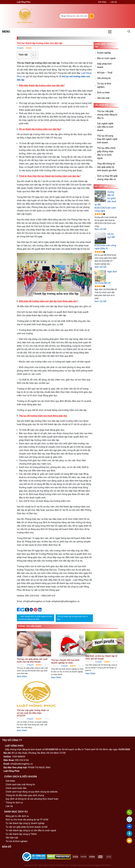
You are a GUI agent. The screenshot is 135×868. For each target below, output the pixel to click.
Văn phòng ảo (104, 78)
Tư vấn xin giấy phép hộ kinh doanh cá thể (26, 827)
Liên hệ (114, 2)
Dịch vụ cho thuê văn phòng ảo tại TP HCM (27, 820)
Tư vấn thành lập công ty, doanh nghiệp (25, 823)
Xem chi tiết (101, 229)
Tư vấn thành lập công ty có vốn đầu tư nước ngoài (31, 830)
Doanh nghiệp (104, 53)
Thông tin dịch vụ (14, 803)
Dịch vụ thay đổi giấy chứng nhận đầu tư (107, 178)
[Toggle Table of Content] (32, 55)
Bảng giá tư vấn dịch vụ (17, 816)
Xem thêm (22, 676)
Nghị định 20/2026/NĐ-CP (106, 277)
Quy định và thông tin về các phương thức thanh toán (32, 799)
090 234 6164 (22, 760)
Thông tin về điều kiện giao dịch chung (25, 795)
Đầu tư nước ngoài (106, 58)
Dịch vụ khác (103, 93)
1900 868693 (19, 757)
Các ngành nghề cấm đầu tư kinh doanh (105, 127)
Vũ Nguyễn (20, 48)
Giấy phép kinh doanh (104, 65)
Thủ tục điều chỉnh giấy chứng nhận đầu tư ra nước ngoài (106, 153)
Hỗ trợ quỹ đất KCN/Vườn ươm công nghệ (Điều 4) (105, 241)
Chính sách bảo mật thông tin (20, 785)
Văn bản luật (103, 98)
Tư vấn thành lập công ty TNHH (21, 834)
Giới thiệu (102, 2)
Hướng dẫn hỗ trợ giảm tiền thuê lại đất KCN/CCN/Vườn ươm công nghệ (105, 201)
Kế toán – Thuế (105, 73)
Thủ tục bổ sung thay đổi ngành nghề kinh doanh (107, 139)
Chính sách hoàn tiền (16, 788)
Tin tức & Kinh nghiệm (104, 85)
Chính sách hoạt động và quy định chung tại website (32, 792)
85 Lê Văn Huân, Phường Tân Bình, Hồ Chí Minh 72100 (39, 753)
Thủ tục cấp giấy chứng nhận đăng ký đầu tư (107, 115)
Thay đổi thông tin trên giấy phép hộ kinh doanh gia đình (107, 167)
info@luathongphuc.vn (22, 764)
